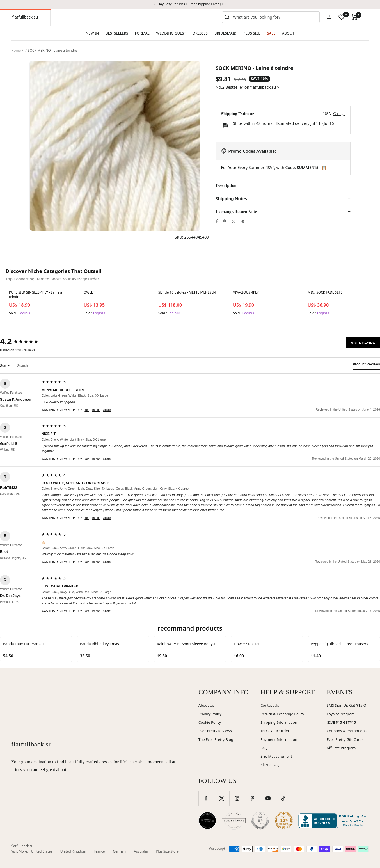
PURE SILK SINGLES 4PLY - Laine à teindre (36, 295)
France (100, 851)
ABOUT (288, 33)
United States (42, 851)
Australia (141, 851)
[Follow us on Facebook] (206, 798)
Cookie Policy (210, 722)
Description (226, 185)
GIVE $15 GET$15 (341, 722)
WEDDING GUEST (171, 33)
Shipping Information (279, 722)
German (119, 851)
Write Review (363, 343)
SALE (271, 33)
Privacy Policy (210, 714)
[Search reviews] (36, 366)
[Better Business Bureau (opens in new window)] (333, 821)
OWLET (89, 292)
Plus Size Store (167, 851)
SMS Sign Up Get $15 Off (348, 705)
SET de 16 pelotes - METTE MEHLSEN (187, 292)
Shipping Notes (231, 199)
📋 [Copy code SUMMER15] (324, 168)
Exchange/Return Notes (237, 212)
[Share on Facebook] (217, 221)
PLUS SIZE (252, 33)
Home (16, 50)
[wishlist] (342, 17)
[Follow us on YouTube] (268, 798)
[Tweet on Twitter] (233, 221)
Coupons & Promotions (347, 731)
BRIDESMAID (226, 33)
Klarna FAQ (270, 765)
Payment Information (279, 739)
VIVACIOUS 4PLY (246, 292)
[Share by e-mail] (243, 222)
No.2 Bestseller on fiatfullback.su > (248, 87)
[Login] (329, 17)
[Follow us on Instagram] (237, 798)
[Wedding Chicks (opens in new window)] (207, 821)
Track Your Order (275, 731)
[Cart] (355, 17)
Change (339, 114)
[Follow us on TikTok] (283, 798)
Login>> (25, 313)
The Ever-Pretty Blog (216, 739)
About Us (206, 705)
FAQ (264, 748)
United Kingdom (73, 851)
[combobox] (275, 17)
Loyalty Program (341, 714)
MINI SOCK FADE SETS (325, 292)
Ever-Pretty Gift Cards (345, 739)
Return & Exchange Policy (282, 714)
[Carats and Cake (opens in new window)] (234, 821)
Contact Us (270, 705)
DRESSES (200, 33)
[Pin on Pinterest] (225, 221)
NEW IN (92, 33)
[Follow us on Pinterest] (252, 798)
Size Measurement (276, 756)
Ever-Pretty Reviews (215, 731)
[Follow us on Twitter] (222, 798)
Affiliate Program (341, 748)
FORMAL (142, 33)
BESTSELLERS (117, 33)
